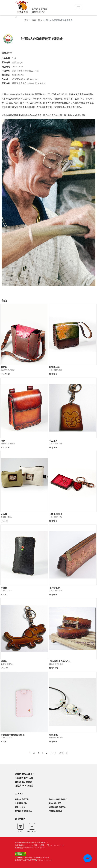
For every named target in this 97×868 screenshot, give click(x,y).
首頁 (26, 20)
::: (16, 17)
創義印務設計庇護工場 (57, 807)
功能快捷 (46, 857)
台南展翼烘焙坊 (21, 803)
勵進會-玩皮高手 (55, 803)
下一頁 (53, 753)
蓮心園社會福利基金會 (23, 811)
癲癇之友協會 (20, 807)
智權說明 (37, 857)
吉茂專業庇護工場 (55, 811)
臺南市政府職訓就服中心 (58, 799)
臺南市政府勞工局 (22, 799)
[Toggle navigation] (79, 8)
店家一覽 (36, 20)
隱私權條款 (19, 857)
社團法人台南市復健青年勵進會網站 (29, 83)
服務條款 (29, 857)
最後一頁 (64, 753)
